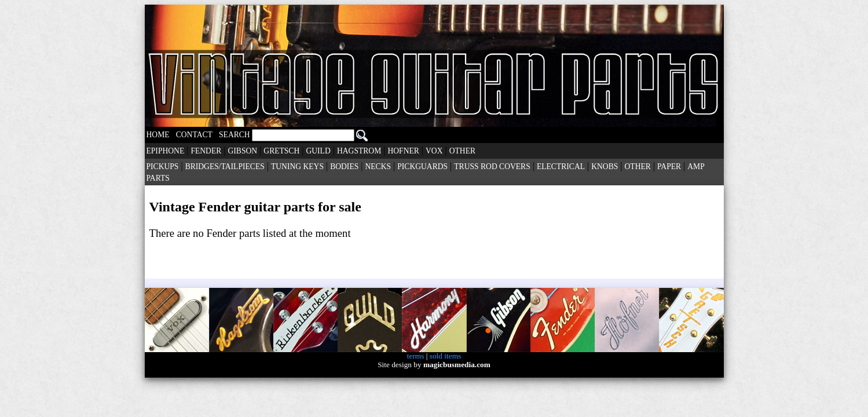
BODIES (344, 167)
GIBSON (243, 151)
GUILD (318, 151)
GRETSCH (281, 151)
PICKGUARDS (422, 167)
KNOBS (605, 167)
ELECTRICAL (561, 167)
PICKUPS (163, 167)
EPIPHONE (166, 151)
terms (416, 356)
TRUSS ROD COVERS (492, 167)
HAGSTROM (359, 151)
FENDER (206, 151)
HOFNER (403, 151)
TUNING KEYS (297, 167)
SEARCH (293, 135)
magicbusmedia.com (457, 365)
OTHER (462, 151)
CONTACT (194, 135)
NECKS (378, 167)
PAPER (669, 167)
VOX (434, 151)
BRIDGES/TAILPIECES (225, 167)
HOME (158, 135)
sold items (445, 356)
